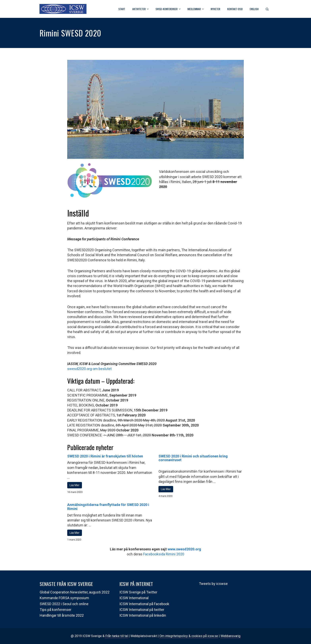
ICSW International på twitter (142, 610)
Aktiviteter (141, 9)
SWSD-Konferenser (168, 9)
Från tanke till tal (117, 636)
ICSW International (134, 598)
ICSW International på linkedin (143, 615)
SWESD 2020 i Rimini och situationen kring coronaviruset (193, 458)
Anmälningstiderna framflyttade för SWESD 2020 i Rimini (108, 507)
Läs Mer (75, 485)
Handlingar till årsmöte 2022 (62, 615)
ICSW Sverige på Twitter (138, 592)
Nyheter (215, 9)
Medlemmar (196, 9)
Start (122, 9)
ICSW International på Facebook (144, 604)
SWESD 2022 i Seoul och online (64, 604)
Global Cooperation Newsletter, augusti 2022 (75, 592)
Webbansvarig (230, 636)
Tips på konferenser (56, 610)
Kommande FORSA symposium (64, 598)
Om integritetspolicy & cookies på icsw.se (189, 636)
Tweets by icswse (213, 584)
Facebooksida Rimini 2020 (164, 554)
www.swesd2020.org (184, 549)
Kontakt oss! (235, 9)
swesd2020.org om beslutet (89, 369)
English (254, 9)
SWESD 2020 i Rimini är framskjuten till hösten (105, 456)
